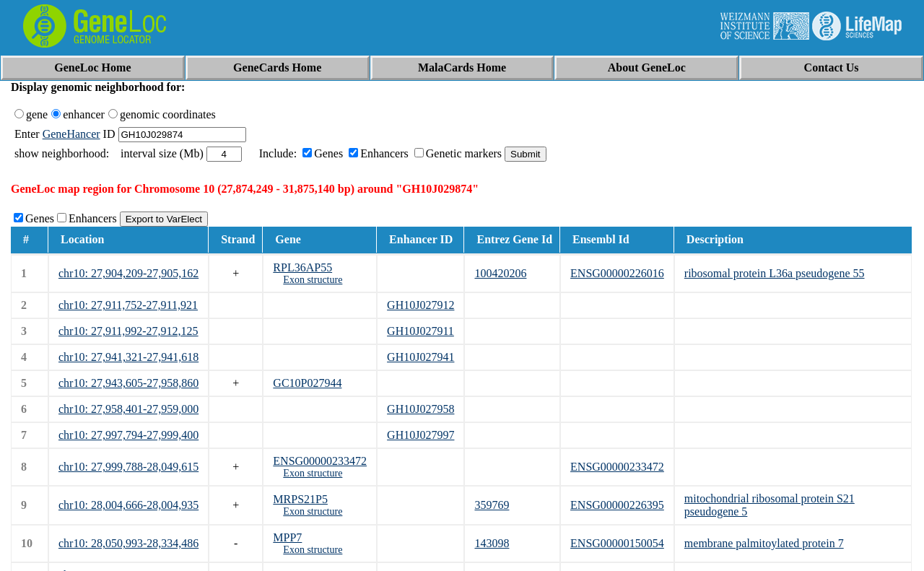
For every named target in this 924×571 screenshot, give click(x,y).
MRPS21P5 (300, 499)
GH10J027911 (420, 331)
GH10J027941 (420, 357)
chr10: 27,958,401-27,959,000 (128, 409)
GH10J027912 (420, 305)
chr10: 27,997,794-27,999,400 (128, 435)
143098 (492, 543)
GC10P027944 (307, 383)
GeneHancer (71, 134)
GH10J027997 (420, 435)
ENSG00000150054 (617, 543)
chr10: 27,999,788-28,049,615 (128, 467)
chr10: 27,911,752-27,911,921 (128, 305)
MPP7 (287, 537)
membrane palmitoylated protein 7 (764, 543)
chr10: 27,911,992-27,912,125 (128, 331)
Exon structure (313, 280)
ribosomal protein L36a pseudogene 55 (775, 273)
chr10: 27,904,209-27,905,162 (128, 273)
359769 (492, 505)
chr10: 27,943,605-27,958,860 (128, 383)
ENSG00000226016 (617, 273)
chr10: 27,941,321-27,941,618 (128, 357)
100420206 (500, 273)
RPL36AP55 (302, 267)
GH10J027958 (420, 409)
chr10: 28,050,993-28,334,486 (128, 543)
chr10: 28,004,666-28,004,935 (128, 505)
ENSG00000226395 (617, 505)
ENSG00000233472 (320, 461)
